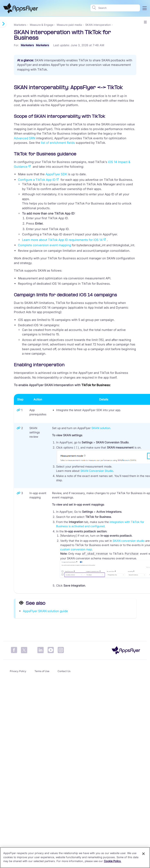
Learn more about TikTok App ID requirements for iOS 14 (62, 240)
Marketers (20, 25)
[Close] (143, 854)
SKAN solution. (101, 428)
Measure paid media (69, 25)
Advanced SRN (25, 138)
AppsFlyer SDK (56, 174)
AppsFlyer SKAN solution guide (45, 611)
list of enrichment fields (58, 143)
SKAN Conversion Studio (97, 471)
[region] (75, 858)
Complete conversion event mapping (44, 245)
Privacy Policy (18, 671)
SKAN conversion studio (129, 541)
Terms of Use (42, 671)
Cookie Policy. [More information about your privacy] (113, 861)
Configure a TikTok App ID (37, 180)
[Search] (118, 8)
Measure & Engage (42, 25)
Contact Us (64, 671)
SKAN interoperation (98, 25)
